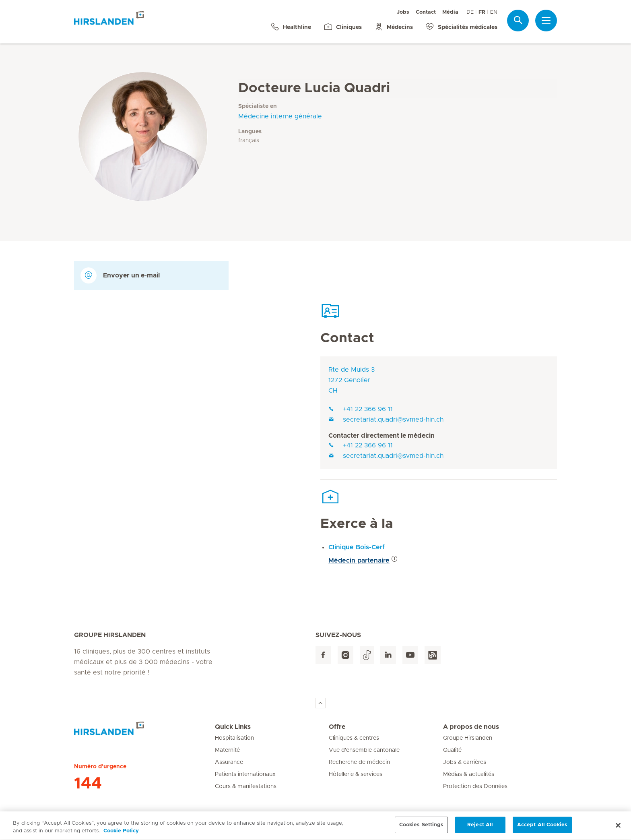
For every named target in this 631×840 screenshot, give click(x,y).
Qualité (452, 750)
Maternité (227, 750)
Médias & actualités (469, 774)
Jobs (403, 12)
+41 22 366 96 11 (361, 409)
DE (470, 12)
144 (88, 784)
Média (450, 12)
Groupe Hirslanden (468, 738)
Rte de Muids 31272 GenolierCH (352, 380)
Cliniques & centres (354, 738)
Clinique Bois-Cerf (357, 547)
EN (494, 12)
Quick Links (233, 727)
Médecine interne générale (280, 116)
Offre (337, 727)
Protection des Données (475, 786)
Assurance (229, 762)
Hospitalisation (234, 738)
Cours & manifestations (246, 786)
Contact (426, 12)
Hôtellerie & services (356, 774)
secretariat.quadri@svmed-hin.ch (386, 420)
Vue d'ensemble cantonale (364, 750)
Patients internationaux (245, 774)
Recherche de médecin (359, 762)
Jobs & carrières (465, 762)
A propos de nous (471, 727)
